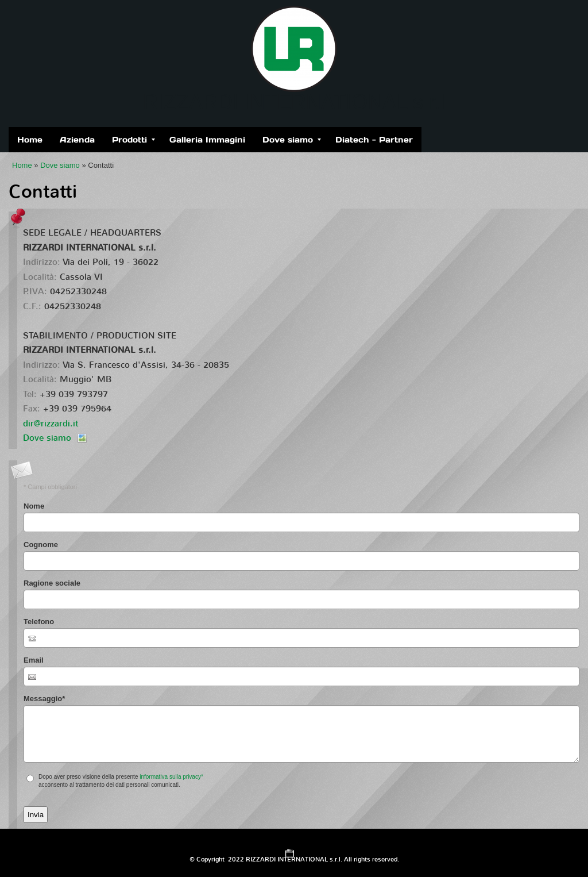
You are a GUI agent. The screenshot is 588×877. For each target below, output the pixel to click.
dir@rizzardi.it (51, 424)
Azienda (77, 140)
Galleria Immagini (207, 140)
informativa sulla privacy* (171, 777)
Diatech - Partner (374, 140)
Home (30, 140)
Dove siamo (292, 140)
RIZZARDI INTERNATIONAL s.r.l (294, 102)
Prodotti (134, 140)
